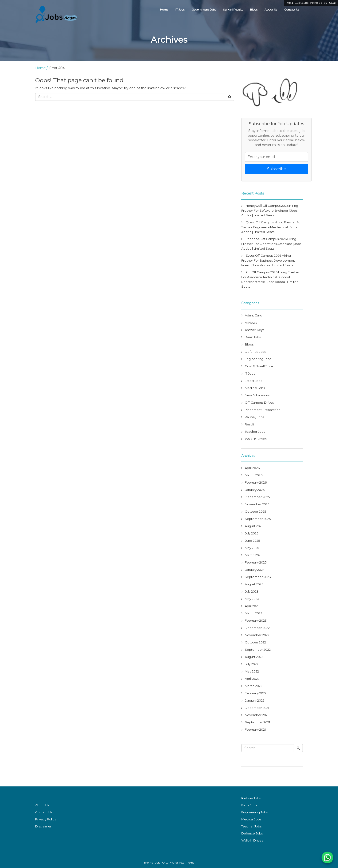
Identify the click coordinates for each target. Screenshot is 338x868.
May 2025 (252, 548)
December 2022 (257, 628)
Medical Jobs (255, 388)
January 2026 (255, 490)
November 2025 (257, 504)
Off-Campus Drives (259, 402)
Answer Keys (254, 330)
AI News (251, 323)
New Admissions (257, 395)
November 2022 (257, 635)
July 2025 (252, 533)
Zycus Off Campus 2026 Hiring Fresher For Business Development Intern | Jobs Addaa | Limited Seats (268, 260)
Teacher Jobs (255, 432)
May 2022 (252, 671)
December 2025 (257, 497)
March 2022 (253, 686)
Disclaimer (43, 826)
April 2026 (252, 468)
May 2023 (252, 599)
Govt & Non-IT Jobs (259, 366)
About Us (271, 9)
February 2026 (256, 482)
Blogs (254, 9)
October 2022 (255, 642)
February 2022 (256, 693)
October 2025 (255, 511)
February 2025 (256, 562)
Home (164, 9)
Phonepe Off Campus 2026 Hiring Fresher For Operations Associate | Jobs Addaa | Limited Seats (271, 244)
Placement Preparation (263, 410)
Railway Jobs (254, 417)
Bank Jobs (253, 337)
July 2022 (252, 664)
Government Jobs (204, 9)
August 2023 (254, 584)
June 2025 (252, 541)
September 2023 (258, 577)
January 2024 (255, 570)
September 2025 (258, 519)
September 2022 (258, 650)
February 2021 (255, 729)
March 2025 (253, 555)
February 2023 (256, 620)
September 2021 (257, 722)
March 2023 (254, 613)
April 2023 (252, 606)
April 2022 (252, 679)
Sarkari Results (233, 9)
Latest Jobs (253, 381)
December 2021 (257, 708)
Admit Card (253, 315)
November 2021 (257, 715)
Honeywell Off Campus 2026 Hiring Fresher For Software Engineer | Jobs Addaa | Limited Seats (270, 210)
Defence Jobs (255, 352)
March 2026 (254, 475)
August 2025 (254, 526)
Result (250, 424)
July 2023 (252, 591)
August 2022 (254, 657)
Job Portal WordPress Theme (175, 862)
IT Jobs (180, 9)
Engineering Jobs (258, 359)
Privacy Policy (46, 819)
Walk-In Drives (256, 439)
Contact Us (292, 9)
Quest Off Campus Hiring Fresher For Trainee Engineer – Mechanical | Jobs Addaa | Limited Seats (271, 227)
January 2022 (255, 700)
